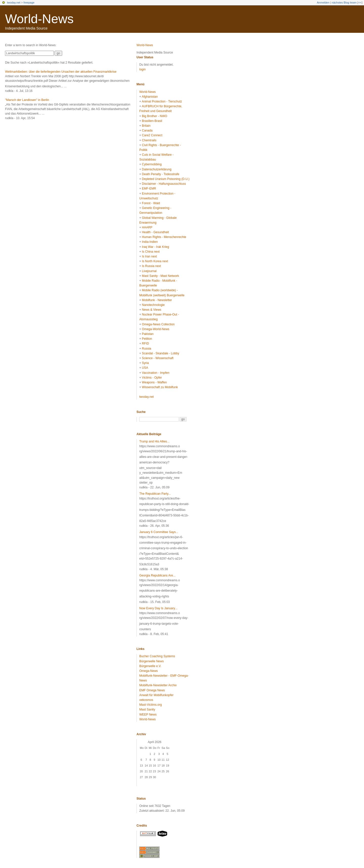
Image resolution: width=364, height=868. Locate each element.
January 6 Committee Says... (159, 532)
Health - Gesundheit (155, 232)
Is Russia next (151, 266)
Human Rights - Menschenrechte (164, 237)
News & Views (151, 310)
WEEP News (148, 715)
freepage (29, 3)
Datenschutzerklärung (157, 169)
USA (145, 368)
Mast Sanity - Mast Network (160, 276)
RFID (145, 344)
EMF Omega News (152, 690)
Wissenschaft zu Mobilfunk (160, 387)
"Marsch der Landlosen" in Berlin (27, 100)
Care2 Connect (152, 135)
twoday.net (14, 3)
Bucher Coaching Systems (157, 656)
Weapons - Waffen (154, 382)
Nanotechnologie (153, 305)
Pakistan (148, 334)
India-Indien (150, 242)
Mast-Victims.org (151, 705)
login (142, 69)
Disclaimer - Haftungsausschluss (164, 184)
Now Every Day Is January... (158, 608)
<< (360, 3)
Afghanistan (150, 97)
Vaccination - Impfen (156, 373)
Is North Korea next (155, 261)
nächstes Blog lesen (344, 3)
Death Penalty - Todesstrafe (161, 174)
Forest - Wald (151, 203)
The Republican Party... (155, 494)
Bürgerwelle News (152, 661)
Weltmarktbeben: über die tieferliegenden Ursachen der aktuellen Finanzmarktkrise (61, 72)
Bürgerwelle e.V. (150, 666)
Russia (146, 349)
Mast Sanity (147, 709)
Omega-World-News (155, 329)
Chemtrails (149, 140)
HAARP (147, 227)
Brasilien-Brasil (152, 121)
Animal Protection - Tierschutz (162, 101)
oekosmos (146, 700)
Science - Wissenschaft (158, 358)
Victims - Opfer (152, 378)
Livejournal (149, 271)
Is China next (151, 252)
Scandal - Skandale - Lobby (160, 353)
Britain (146, 126)
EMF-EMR (149, 189)
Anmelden (323, 3)
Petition (147, 339)
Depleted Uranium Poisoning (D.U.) (166, 179)
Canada (147, 130)
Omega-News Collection (158, 324)
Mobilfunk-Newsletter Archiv (158, 685)
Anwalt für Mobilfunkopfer (156, 695)
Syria (145, 363)
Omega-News (149, 671)
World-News (39, 19)
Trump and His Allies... (154, 441)
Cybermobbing (152, 164)
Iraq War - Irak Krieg (155, 247)
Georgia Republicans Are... (157, 575)
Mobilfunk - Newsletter (157, 300)
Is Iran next (149, 256)
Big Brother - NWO (154, 116)
